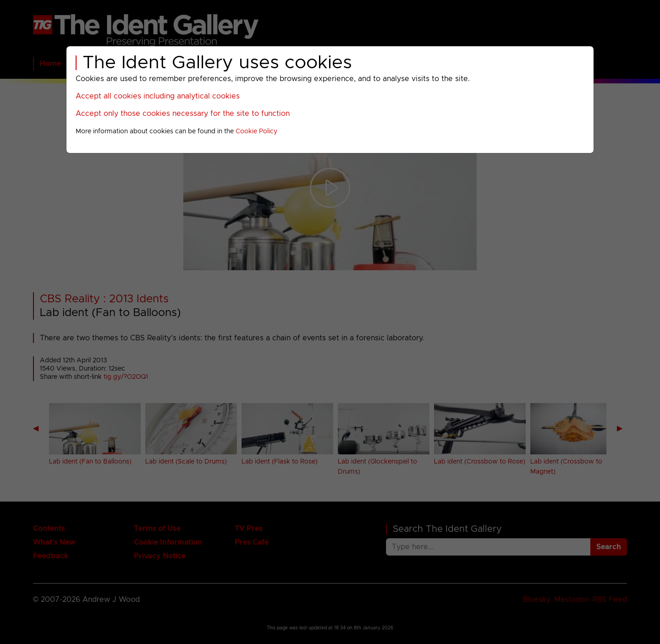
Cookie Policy (256, 131)
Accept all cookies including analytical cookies (158, 96)
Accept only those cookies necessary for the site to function (183, 114)
